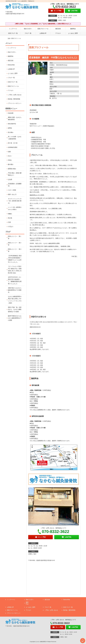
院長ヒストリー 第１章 (15, 237)
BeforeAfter (11, 65)
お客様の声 (43, 33)
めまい (10, 156)
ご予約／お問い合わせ (15, 95)
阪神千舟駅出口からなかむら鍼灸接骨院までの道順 (15, 318)
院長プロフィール (43, 29)
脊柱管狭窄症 (12, 124)
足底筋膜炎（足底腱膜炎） (15, 185)
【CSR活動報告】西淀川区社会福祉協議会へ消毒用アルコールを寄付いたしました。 (15, 259)
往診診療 (11, 113)
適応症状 (58, 29)
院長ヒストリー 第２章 (15, 244)
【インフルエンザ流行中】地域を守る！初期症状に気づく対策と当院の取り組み (15, 270)
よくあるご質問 (73, 33)
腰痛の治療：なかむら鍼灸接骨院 (15, 118)
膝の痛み (11, 164)
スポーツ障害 (12, 190)
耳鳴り (10, 160)
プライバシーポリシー (15, 103)
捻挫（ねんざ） (13, 194)
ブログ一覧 (28, 33)
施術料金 (73, 29)
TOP (9, 38)
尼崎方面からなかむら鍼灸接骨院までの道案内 (15, 290)
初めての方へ (28, 29)
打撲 (9, 222)
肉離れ (10, 214)
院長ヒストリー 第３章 (15, 250)
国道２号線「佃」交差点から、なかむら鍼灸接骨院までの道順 (15, 309)
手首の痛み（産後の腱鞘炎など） (15, 174)
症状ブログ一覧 (13, 33)
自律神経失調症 (13, 147)
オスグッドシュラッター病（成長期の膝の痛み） (15, 201)
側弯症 (10, 128)
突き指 (10, 218)
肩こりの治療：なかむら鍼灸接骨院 (15, 138)
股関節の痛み (12, 169)
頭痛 (9, 152)
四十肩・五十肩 (13, 143)
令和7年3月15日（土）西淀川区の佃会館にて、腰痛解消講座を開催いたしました (15, 280)
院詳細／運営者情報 (14, 99)
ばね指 (10, 179)
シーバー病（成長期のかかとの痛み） (15, 208)
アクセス (58, 33)
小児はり (11, 227)
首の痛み (11, 132)
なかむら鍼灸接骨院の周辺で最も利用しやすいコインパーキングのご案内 (15, 300)
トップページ (13, 29)
